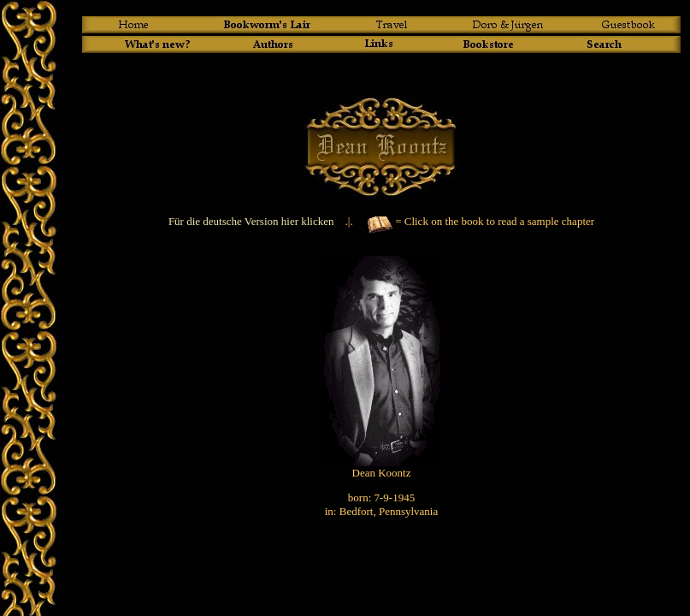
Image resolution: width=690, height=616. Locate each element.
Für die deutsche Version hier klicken (251, 221)
